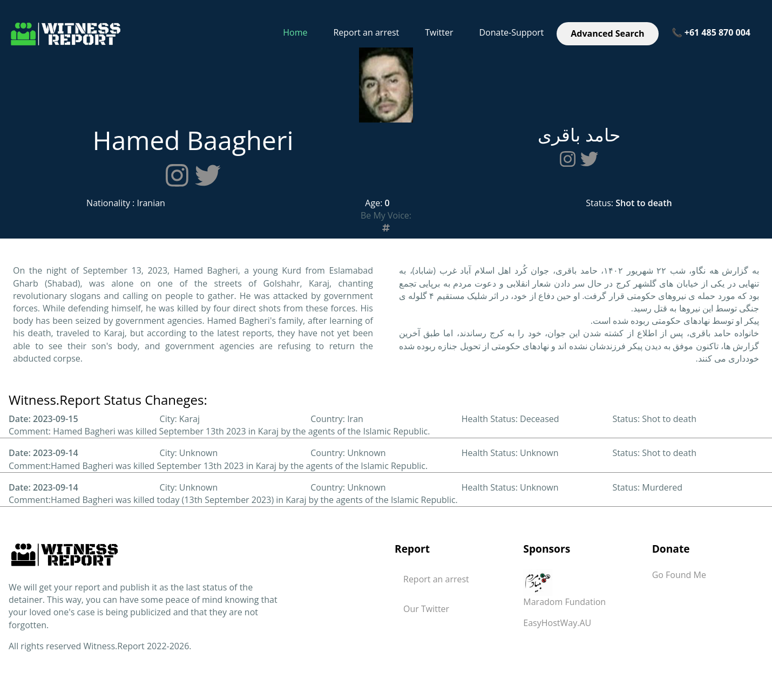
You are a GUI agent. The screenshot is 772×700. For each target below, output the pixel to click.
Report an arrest (366, 32)
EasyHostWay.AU (557, 623)
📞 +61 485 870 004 (711, 32)
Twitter (439, 32)
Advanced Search (607, 33)
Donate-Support (511, 32)
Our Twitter (426, 609)
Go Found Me (679, 575)
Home (295, 32)
